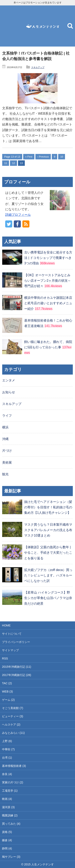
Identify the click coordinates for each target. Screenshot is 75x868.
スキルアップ (38, 67)
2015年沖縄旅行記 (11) (17, 667)
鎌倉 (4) (7, 840)
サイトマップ (10, 650)
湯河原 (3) (8, 807)
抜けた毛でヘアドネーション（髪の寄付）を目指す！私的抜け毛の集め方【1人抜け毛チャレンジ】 (48, 507)
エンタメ (9, 380)
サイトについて (12, 634)
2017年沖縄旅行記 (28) (17, 675)
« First (29, 157)
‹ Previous (43, 157)
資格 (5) (7, 832)
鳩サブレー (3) (11, 857)
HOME (6, 625)
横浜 (5, 427)
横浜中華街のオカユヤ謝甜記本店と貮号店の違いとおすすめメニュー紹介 (48, 303)
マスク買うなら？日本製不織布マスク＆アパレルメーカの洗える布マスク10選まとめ (48, 530)
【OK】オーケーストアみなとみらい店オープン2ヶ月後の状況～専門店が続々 (47, 281)
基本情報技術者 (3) (14, 766)
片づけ (7, 451)
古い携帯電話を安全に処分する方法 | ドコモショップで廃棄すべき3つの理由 (48, 258)
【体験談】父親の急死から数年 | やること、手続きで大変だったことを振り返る (48, 553)
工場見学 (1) (10, 791)
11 (6, 163)
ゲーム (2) (8, 700)
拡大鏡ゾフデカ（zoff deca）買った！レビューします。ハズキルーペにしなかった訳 (48, 575)
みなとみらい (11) (13, 733)
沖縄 (5, 439)
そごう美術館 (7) (13, 708)
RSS (5, 658)
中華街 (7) (8, 749)
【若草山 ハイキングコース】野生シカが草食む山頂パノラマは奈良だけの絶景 (48, 598)
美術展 (7, 463)
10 (62, 157)
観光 (5, 474)
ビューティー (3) (13, 716)
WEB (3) (7, 691)
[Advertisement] (12, 26)
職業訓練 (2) (10, 815)
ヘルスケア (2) (11, 725)
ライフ (7, 416)
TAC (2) (7, 683)
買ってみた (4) (11, 824)
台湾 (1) (7, 758)
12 (13, 163)
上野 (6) (7, 741)
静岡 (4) (7, 848)
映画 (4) (7, 799)
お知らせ (9, 392)
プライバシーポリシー (16, 642)
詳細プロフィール (18, 215)
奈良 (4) (7, 774)
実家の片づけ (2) (13, 782)
